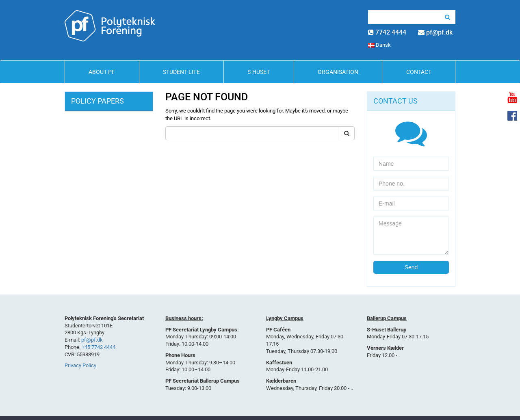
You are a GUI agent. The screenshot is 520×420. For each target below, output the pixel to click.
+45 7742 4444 (99, 347)
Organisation (338, 72)
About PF (102, 72)
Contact (419, 72)
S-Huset (259, 72)
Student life (181, 72)
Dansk (379, 45)
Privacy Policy (80, 365)
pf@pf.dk (439, 32)
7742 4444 (391, 32)
